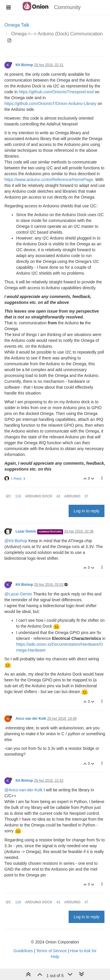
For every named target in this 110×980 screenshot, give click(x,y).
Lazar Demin (26, 531)
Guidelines (23, 951)
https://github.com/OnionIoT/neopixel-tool (56, 92)
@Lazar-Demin (18, 594)
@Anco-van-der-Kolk (23, 790)
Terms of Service (51, 951)
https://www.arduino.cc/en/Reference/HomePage (49, 180)
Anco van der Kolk (31, 719)
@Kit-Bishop (16, 541)
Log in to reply (87, 511)
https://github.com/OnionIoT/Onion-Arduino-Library (50, 104)
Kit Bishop (24, 65)
